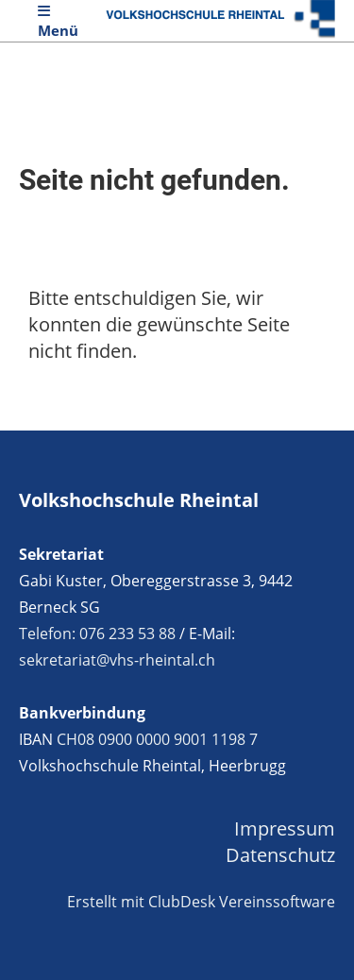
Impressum (285, 828)
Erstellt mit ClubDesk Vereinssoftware (201, 902)
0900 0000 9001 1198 (172, 739)
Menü (58, 22)
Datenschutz (280, 855)
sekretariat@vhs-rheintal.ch (117, 660)
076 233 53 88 (127, 634)
